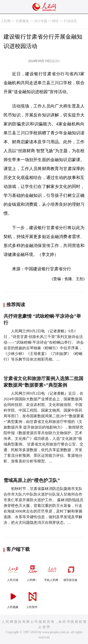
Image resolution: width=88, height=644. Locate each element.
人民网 (6, 21)
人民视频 (13, 598)
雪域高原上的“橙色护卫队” (32, 480)
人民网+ (32, 571)
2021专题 (41, 21)
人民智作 (32, 598)
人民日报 (13, 571)
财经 (55, 21)
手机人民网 (52, 571)
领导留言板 (71, 571)
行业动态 (70, 21)
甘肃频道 (22, 21)
